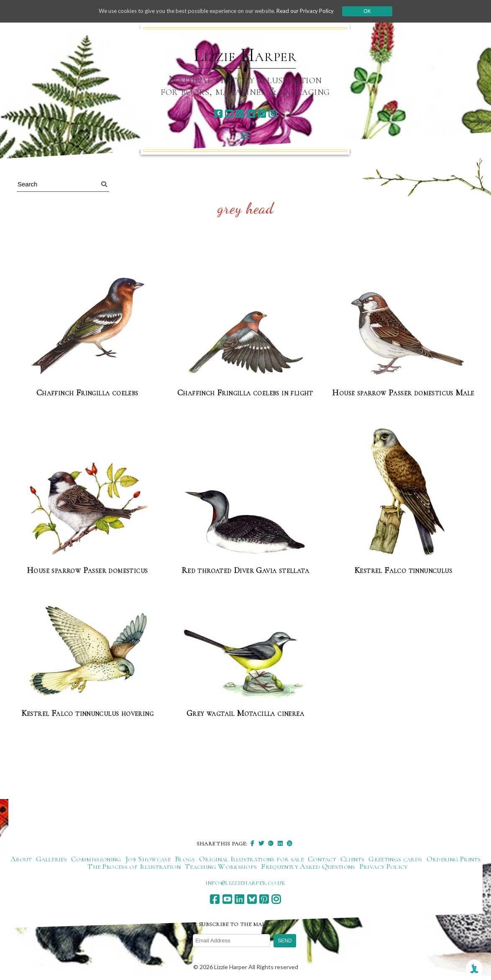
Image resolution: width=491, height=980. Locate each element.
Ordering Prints (454, 859)
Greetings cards (395, 859)
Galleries (51, 859)
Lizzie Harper (245, 55)
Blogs (185, 859)
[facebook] (218, 114)
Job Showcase (148, 859)
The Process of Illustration (134, 867)
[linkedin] (240, 114)
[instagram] (272, 114)
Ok (376, 11)
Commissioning (96, 859)
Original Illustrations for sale (251, 859)
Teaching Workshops (221, 867)
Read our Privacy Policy (312, 11)
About (21, 859)
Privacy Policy (384, 867)
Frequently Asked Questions (308, 867)
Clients (353, 859)
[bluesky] (251, 114)
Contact (322, 859)
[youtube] (229, 114)
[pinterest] (262, 114)
